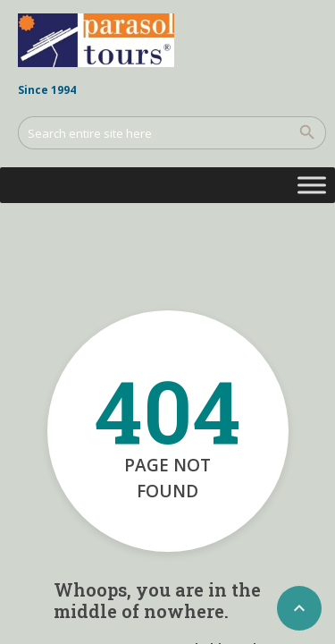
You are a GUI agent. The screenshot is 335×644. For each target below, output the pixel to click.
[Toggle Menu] (312, 185)
